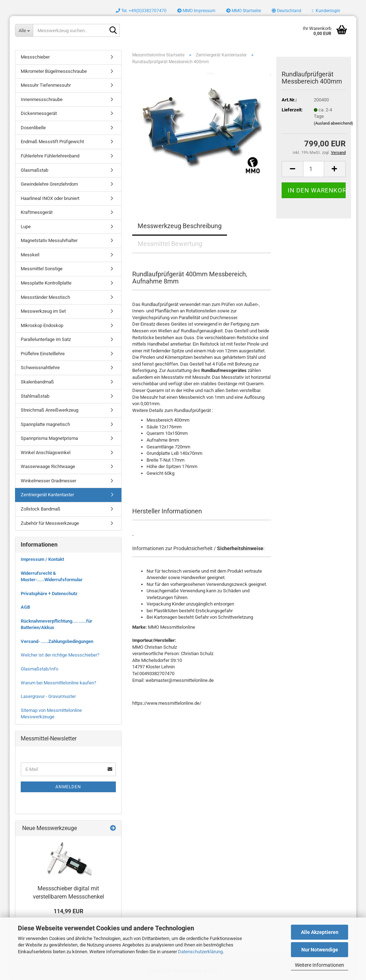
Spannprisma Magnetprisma (49, 438)
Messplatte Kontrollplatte (46, 283)
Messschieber (35, 57)
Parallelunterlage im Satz (46, 339)
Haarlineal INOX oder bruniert (50, 198)
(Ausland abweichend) (333, 123)
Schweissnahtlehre (40, 368)
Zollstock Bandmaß (41, 509)
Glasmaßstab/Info (39, 669)
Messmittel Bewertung (170, 244)
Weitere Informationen (320, 965)
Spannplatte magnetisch (45, 424)
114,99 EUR (68, 911)
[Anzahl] (314, 169)
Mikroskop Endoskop (42, 325)
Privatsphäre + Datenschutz (49, 594)
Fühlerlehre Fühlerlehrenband (50, 156)
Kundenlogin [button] (326, 11)
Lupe (26, 227)
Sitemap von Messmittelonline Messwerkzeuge (51, 714)
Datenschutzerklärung (200, 952)
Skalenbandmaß (37, 382)
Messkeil (30, 255)
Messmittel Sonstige (42, 269)
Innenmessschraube (42, 99)
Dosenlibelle (33, 128)
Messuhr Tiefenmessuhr (46, 85)
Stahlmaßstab (35, 396)
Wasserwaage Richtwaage (48, 466)
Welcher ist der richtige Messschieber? (60, 655)
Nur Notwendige (320, 950)
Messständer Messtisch (45, 297)
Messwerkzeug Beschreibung (180, 226)
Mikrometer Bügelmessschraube (54, 71)
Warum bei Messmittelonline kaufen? (58, 683)
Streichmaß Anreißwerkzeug (50, 410)
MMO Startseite (244, 11)
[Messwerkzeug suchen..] (24, 30)
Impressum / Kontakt (42, 559)
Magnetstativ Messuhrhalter (49, 240)
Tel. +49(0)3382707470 (141, 11)
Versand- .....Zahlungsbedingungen (57, 641)
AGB (25, 607)
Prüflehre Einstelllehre (43, 354)
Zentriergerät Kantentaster (47, 495)
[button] (286, 11)
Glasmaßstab (34, 170)
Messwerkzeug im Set (43, 311)
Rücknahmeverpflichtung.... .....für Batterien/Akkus (56, 624)
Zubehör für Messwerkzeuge (50, 523)
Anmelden (68, 787)
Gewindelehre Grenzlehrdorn (49, 184)
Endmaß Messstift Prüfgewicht (52, 142)
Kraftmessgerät (37, 212)
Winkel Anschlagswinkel (46, 453)
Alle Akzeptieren (320, 932)
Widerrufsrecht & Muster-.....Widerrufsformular (52, 577)
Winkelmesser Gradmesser (48, 481)
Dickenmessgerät (39, 113)
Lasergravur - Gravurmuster (48, 696)
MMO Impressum (196, 11)
